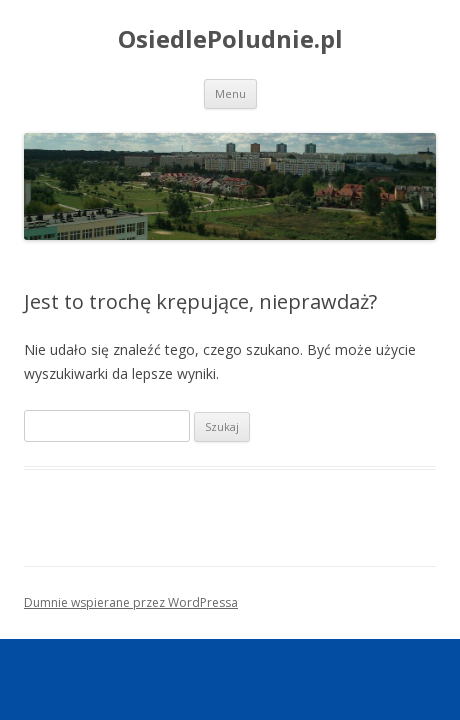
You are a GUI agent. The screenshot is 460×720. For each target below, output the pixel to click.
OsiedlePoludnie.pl (230, 39)
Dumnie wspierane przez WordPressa (131, 602)
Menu (230, 93)
